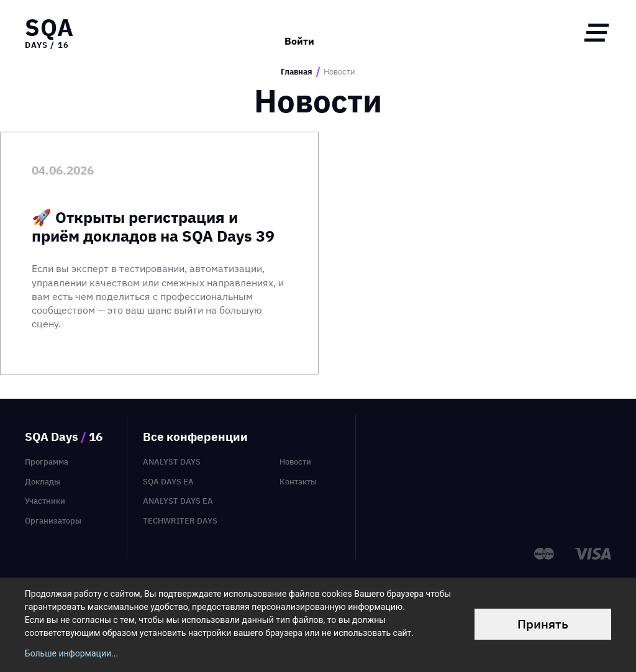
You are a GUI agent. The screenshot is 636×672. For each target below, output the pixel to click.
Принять (543, 624)
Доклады (43, 482)
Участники (45, 501)
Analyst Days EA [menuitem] (178, 501)
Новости (295, 462)
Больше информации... (71, 653)
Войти (299, 32)
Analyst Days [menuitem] (172, 462)
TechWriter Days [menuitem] (180, 521)
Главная (297, 72)
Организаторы (53, 521)
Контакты (298, 482)
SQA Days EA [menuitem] (168, 482)
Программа (47, 462)
